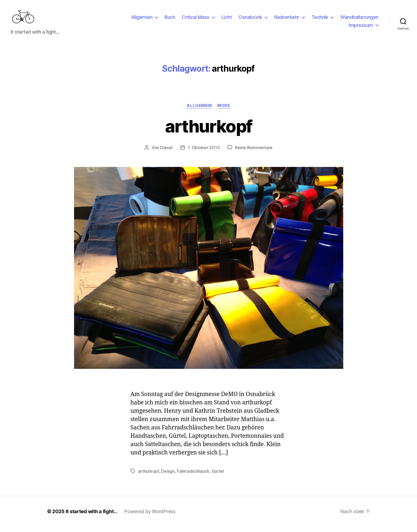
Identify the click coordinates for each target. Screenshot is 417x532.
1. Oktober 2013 (204, 153)
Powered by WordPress (150, 517)
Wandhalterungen (359, 20)
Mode (224, 111)
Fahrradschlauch (193, 477)
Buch (170, 20)
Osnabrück (250, 20)
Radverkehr (287, 20)
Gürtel (218, 477)
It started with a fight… (92, 517)
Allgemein (142, 20)
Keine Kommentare (254, 153)
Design (168, 477)
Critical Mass (196, 20)
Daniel (166, 153)
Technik (320, 20)
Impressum (361, 28)
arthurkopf (208, 132)
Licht (227, 20)
